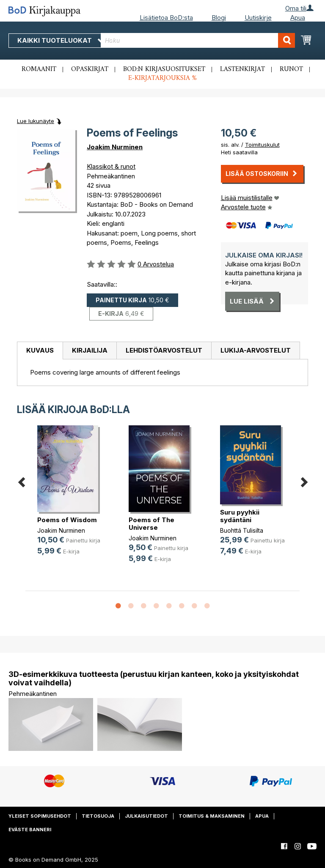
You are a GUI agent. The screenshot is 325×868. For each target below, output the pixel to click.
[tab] (40, 351)
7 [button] (194, 606)
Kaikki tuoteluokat (61, 40)
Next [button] (304, 481)
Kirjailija (90, 350)
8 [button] (207, 606)
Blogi (219, 18)
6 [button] (182, 606)
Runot (291, 69)
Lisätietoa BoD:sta (166, 18)
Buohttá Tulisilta (242, 530)
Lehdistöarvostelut (164, 350)
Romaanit (39, 69)
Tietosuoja (98, 816)
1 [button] (118, 606)
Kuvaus (40, 350)
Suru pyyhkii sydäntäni (240, 516)
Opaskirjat (90, 69)
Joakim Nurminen (115, 147)
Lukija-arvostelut (256, 350)
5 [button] (169, 606)
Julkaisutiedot (146, 816)
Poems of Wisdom (67, 520)
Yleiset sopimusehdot (40, 816)
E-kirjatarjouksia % (162, 78)
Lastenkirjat (242, 69)
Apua (298, 18)
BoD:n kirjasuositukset (164, 69)
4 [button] (156, 606)
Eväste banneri (30, 830)
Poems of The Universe (151, 524)
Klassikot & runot (111, 166)
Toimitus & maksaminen (212, 816)
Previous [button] (21, 481)
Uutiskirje (258, 18)
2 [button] (131, 606)
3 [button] (143, 606)
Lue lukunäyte (36, 121)
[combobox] (198, 40)
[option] (71, 497)
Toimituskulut (262, 145)
